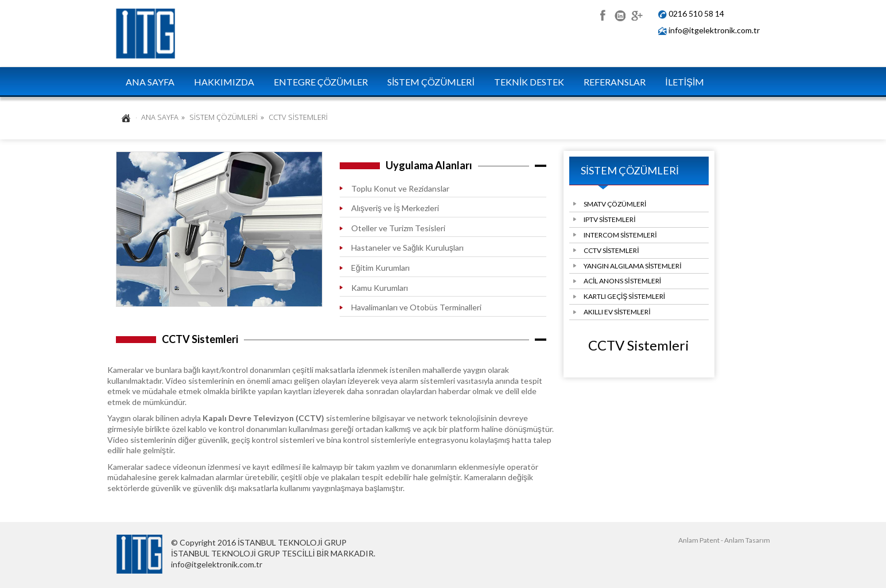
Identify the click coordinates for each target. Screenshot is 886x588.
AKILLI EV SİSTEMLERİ (617, 312)
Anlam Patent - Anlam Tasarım (724, 540)
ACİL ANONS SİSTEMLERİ (622, 281)
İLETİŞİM (685, 82)
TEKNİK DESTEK (529, 82)
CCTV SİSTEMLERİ (611, 250)
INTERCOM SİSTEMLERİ (620, 235)
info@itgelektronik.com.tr (714, 30)
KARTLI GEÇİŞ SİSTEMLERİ (624, 296)
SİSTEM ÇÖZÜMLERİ (431, 82)
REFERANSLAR (615, 82)
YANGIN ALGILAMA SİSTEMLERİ (633, 266)
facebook (602, 14)
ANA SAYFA (150, 82)
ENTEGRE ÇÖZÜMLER (321, 82)
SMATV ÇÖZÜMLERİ (615, 204)
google (637, 14)
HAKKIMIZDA (224, 82)
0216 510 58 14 (696, 13)
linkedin (619, 14)
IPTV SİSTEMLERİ (610, 219)
